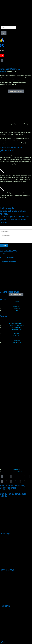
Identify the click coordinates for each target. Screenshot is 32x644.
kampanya (6, 534)
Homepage (3, 71)
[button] (16, 24)
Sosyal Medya (7, 570)
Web (3, 642)
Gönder (4, 246)
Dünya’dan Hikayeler (8, 262)
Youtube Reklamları (8, 258)
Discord (3, 253)
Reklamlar (6, 606)
